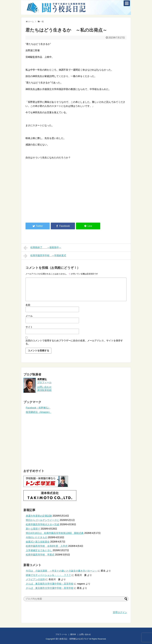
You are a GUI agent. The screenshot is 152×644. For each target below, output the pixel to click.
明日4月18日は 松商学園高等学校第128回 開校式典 (55, 533)
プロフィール (44, 382)
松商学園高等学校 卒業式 (40, 555)
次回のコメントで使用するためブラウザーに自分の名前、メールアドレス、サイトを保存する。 (74, 342)
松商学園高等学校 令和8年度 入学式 (47, 546)
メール (29, 316)
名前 (28, 305)
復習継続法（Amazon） (39, 412)
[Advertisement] (50, 196)
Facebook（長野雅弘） (38, 408)
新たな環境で (33, 529)
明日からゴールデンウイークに (42, 520)
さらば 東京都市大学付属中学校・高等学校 (50, 584)
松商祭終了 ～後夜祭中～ (42, 248)
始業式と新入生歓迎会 (38, 542)
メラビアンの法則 (35, 579)
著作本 (73, 634)
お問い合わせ (88, 634)
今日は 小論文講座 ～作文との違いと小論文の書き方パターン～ (61, 571)
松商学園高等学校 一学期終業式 (45, 256)
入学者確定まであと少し (39, 550)
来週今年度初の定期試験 (39, 516)
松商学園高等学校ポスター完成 (42, 524)
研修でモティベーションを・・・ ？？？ (48, 575)
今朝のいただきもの (37, 537)
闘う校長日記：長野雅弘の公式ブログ (72, 639)
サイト (29, 327)
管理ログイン (120, 612)
